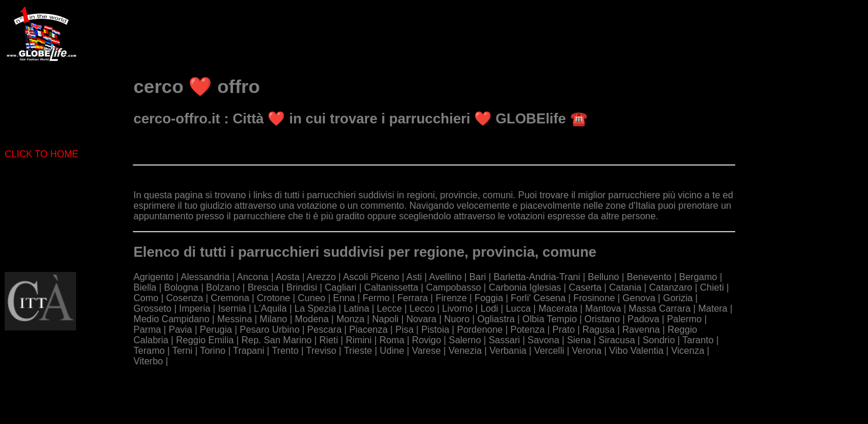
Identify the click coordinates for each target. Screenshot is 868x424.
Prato (564, 330)
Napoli (385, 319)
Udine (392, 351)
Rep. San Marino (276, 340)
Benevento (649, 277)
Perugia (216, 330)
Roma (392, 340)
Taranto (698, 340)
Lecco (422, 308)
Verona (587, 351)
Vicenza (688, 351)
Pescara (325, 330)
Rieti (329, 340)
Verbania (508, 351)
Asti (414, 277)
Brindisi (301, 287)
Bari (478, 277)
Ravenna (641, 330)
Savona (543, 340)
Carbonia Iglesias (525, 287)
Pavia (180, 330)
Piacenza (369, 330)
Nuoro (457, 319)
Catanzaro (671, 287)
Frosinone (594, 298)
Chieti (712, 287)
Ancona (253, 277)
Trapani (249, 351)
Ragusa (598, 330)
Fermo (376, 298)
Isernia (232, 308)
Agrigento (154, 277)
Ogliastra (496, 319)
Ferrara (413, 298)
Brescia (263, 287)
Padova (643, 319)
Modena (312, 319)
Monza (351, 319)
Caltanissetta (391, 287)
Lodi (489, 308)
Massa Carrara (660, 308)
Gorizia (678, 298)
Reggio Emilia (205, 340)
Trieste (358, 351)
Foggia (489, 298)
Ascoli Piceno (371, 277)
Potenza (528, 330)
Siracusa (617, 340)
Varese (427, 351)
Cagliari (341, 287)
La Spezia (315, 308)
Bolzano (223, 287)
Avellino (445, 277)
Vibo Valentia (637, 351)
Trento (285, 351)
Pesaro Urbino (270, 330)
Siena (579, 340)
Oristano (602, 319)
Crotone (274, 298)
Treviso (321, 351)
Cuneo (312, 298)
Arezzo (321, 277)
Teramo (149, 351)
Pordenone (480, 330)
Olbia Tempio (549, 319)
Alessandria (205, 277)
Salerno (465, 340)
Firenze (451, 298)
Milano (274, 319)
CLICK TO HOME (42, 154)
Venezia (465, 351)
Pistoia (435, 330)
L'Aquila (270, 308)
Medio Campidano (171, 319)
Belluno (603, 277)
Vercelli (549, 351)
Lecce (390, 308)
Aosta (288, 277)
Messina (235, 319)
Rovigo (427, 340)
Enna (344, 298)
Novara (421, 319)
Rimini (359, 340)
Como (146, 298)
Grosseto (152, 308)
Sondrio (659, 340)
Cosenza (185, 298)
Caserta (585, 287)
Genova (639, 298)
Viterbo (148, 361)
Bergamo (698, 277)
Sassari (504, 340)
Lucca (518, 308)
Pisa (404, 330)
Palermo (684, 319)
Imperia (195, 308)
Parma (147, 330)
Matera (713, 308)
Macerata (558, 308)
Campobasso (454, 287)
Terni (182, 351)
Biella (145, 287)
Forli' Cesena (538, 298)
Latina (356, 308)
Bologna (181, 287)
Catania (625, 287)
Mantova (603, 308)
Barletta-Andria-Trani (537, 277)
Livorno (457, 308)
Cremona (230, 298)
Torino (213, 351)
